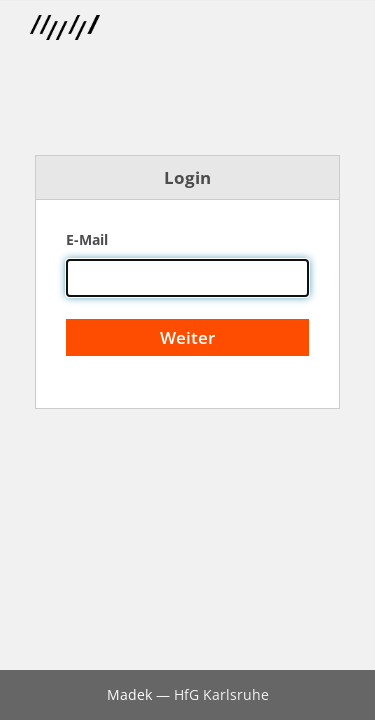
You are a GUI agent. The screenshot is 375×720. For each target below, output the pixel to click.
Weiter (187, 337)
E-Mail (87, 239)
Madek (129, 694)
